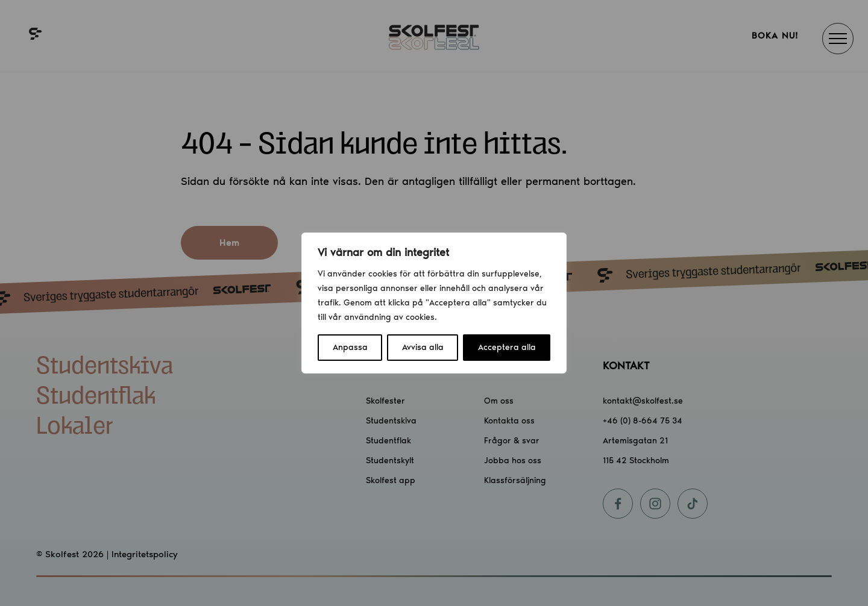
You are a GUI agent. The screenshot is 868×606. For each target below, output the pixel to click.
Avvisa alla (423, 347)
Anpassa (350, 347)
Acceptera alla (507, 347)
